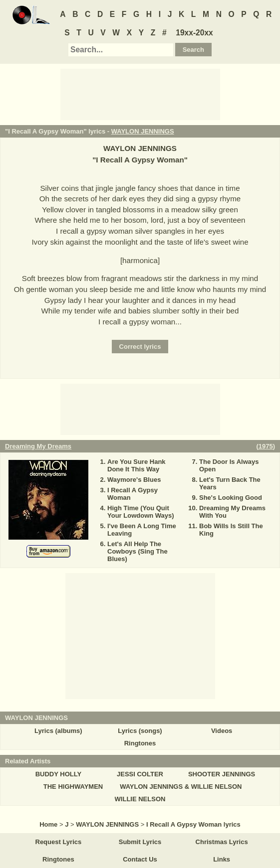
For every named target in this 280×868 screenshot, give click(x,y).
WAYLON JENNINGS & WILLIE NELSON (181, 787)
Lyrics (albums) (58, 731)
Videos (222, 731)
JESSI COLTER (140, 774)
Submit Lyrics (140, 842)
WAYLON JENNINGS (143, 131)
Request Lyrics (59, 842)
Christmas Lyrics (222, 842)
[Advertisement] (140, 94)
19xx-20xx (194, 33)
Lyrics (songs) (140, 731)
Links (222, 859)
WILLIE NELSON (140, 799)
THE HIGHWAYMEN (73, 787)
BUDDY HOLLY (58, 774)
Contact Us (140, 859)
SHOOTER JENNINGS (222, 774)
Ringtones (140, 743)
